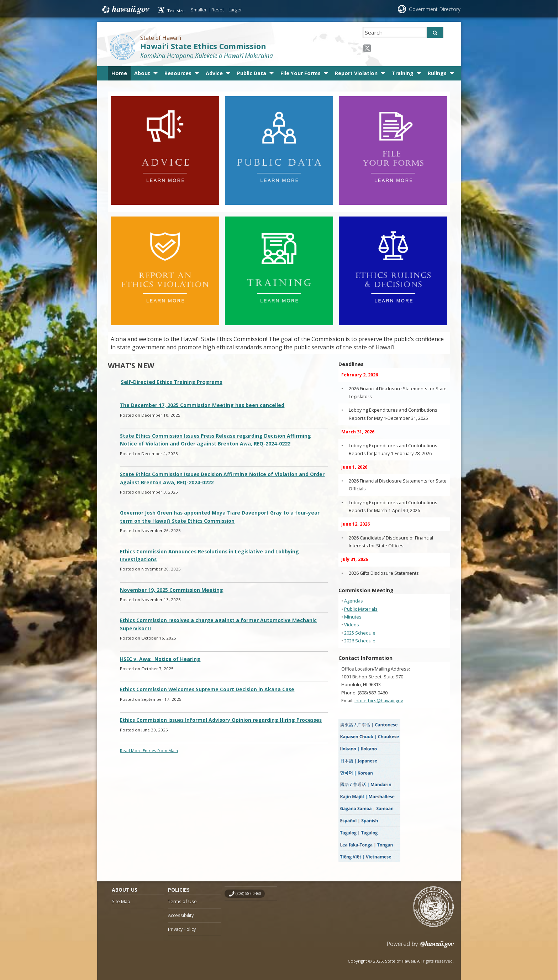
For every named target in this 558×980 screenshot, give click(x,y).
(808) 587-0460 (248, 893)
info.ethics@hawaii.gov (379, 701)
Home (119, 73)
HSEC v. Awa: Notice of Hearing (160, 659)
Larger (235, 10)
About (142, 73)
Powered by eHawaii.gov (420, 947)
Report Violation (356, 73)
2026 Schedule (360, 641)
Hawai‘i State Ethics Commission (203, 46)
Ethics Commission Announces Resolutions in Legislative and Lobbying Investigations (209, 555)
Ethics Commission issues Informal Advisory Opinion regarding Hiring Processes (221, 720)
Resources (178, 73)
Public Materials (361, 609)
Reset (218, 10)
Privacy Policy (182, 929)
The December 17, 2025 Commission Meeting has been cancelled (202, 405)
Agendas (354, 601)
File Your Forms (301, 73)
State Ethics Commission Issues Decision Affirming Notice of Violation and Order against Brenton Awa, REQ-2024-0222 (222, 478)
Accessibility (181, 915)
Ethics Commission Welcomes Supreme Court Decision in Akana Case (207, 689)
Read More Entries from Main (149, 750)
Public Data (252, 73)
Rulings (437, 73)
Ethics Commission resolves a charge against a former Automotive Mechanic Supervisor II (218, 624)
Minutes (353, 617)
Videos (352, 625)
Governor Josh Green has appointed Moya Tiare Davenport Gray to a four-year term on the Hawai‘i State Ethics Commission (220, 517)
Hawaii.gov (125, 10)
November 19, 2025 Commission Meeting (172, 590)
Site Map (121, 901)
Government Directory (435, 9)
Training (403, 73)
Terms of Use (182, 901)
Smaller (199, 10)
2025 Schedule (360, 633)
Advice (214, 73)
